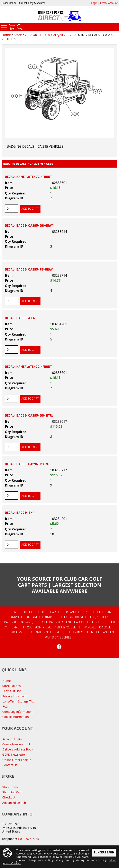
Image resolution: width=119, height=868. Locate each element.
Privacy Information (16, 696)
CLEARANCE (75, 632)
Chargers (15, 632)
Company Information (17, 712)
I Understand (104, 852)
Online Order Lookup (17, 760)
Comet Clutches (23, 612)
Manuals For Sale (97, 627)
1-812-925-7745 (28, 839)
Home (6, 35)
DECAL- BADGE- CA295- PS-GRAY (29, 270)
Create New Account (16, 744)
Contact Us (10, 765)
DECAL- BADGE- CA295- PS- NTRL (29, 464)
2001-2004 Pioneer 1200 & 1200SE (52, 627)
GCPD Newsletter (14, 754)
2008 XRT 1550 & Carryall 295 (47, 35)
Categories (4, 27)
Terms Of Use (12, 691)
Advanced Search (14, 803)
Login (94, 3)
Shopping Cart (12, 792)
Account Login (12, 739)
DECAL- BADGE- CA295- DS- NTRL (29, 416)
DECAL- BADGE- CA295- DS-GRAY (29, 226)
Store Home (11, 787)
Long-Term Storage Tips (19, 701)
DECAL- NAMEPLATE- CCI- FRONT (28, 177)
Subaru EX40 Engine (45, 632)
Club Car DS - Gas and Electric (66, 612)
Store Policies (12, 686)
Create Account (109, 3)
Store (18, 35)
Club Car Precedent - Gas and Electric (71, 622)
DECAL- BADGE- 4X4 (20, 318)
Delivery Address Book (18, 749)
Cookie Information (16, 717)
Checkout (9, 797)
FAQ (5, 706)
